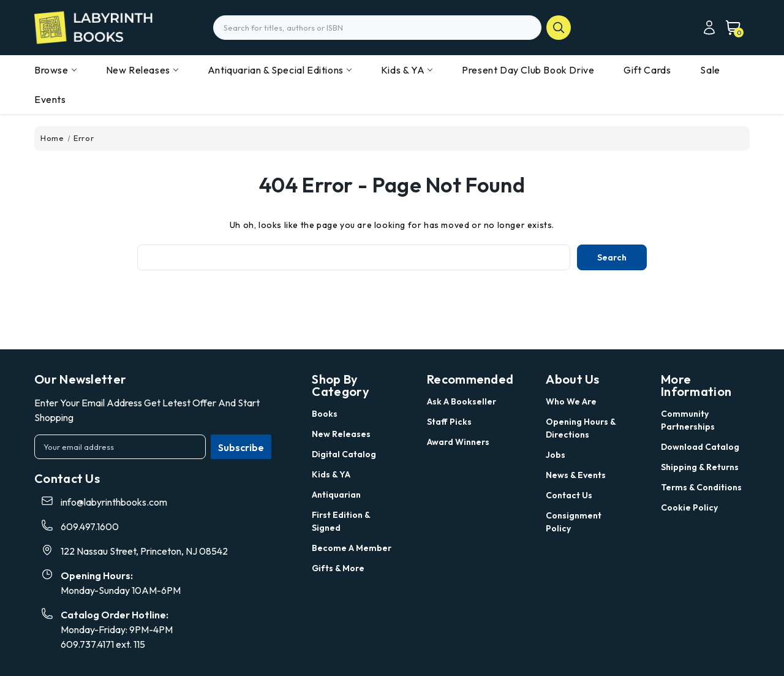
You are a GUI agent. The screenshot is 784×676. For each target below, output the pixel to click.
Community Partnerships (688, 420)
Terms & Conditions (701, 487)
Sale (710, 70)
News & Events (576, 475)
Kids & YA (407, 70)
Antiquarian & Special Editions (280, 70)
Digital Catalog (344, 454)
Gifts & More (338, 568)
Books (325, 414)
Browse (55, 70)
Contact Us (569, 495)
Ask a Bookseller (462, 401)
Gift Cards (647, 70)
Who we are (571, 401)
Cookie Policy (689, 507)
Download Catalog (700, 447)
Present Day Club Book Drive (528, 70)
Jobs (556, 455)
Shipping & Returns (700, 467)
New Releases (142, 70)
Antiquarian (336, 495)
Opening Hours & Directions (581, 428)
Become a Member (352, 548)
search (559, 28)
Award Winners (458, 442)
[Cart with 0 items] (730, 28)
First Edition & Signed (341, 521)
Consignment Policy (574, 522)
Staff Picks (449, 422)
